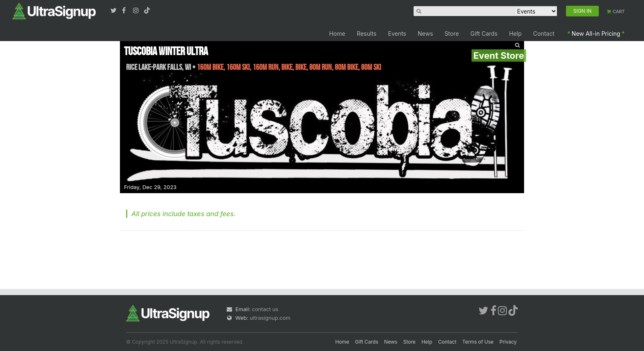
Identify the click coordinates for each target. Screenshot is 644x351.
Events (397, 33)
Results (367, 33)
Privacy (508, 342)
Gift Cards (484, 33)
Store (452, 33)
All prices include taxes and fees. (184, 214)
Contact (544, 33)
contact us (265, 309)
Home (337, 33)
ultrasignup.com (270, 318)
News (425, 33)
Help (516, 33)
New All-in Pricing (596, 33)
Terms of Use (478, 342)
